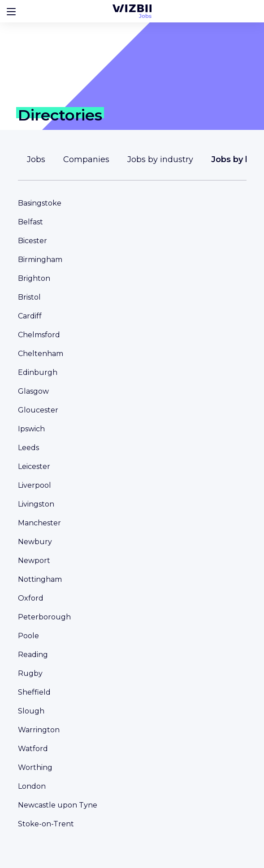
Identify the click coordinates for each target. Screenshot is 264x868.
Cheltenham (41, 354)
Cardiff (30, 316)
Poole (28, 636)
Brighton (34, 278)
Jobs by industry (160, 159)
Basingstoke (40, 203)
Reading (33, 655)
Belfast (30, 222)
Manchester (39, 523)
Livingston (36, 504)
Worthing (35, 767)
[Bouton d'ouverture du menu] (11, 11)
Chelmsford (39, 335)
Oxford (31, 598)
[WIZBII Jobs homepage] (132, 11)
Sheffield (34, 692)
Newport (34, 561)
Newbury (35, 542)
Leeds (28, 448)
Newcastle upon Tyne (58, 805)
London (32, 786)
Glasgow (33, 391)
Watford (33, 749)
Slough (31, 711)
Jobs (36, 159)
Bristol (29, 297)
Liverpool (35, 485)
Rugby (30, 673)
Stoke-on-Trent (46, 824)
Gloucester (38, 410)
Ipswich (31, 429)
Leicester (34, 466)
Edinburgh (38, 372)
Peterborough (44, 617)
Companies (86, 159)
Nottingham (40, 579)
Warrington (39, 730)
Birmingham (40, 260)
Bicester (32, 241)
